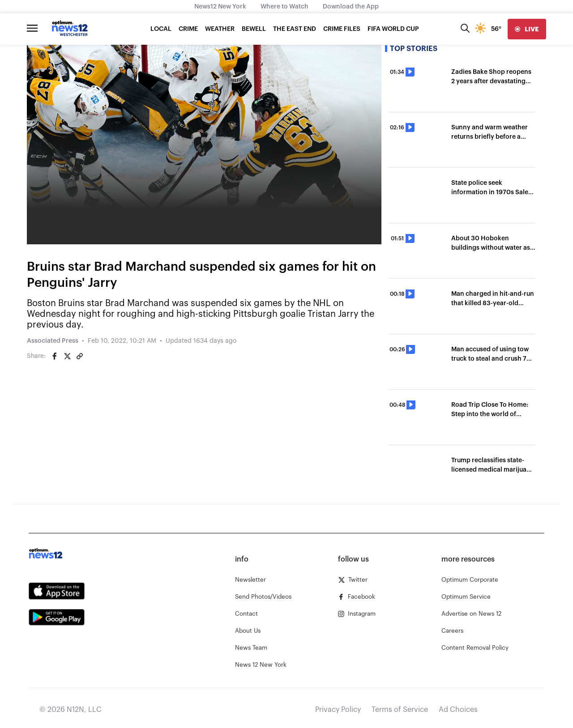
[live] (527, 29)
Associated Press (53, 341)
